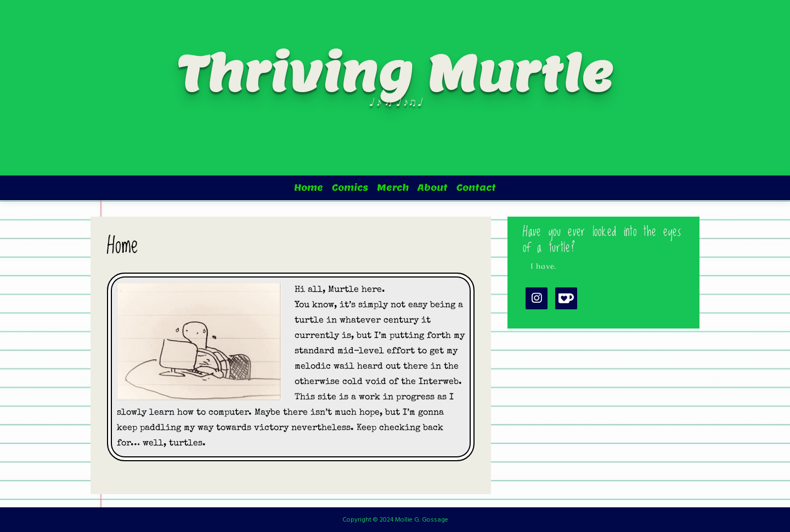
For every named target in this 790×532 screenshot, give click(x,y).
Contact (476, 188)
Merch (393, 188)
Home (309, 188)
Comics (350, 188)
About (433, 188)
